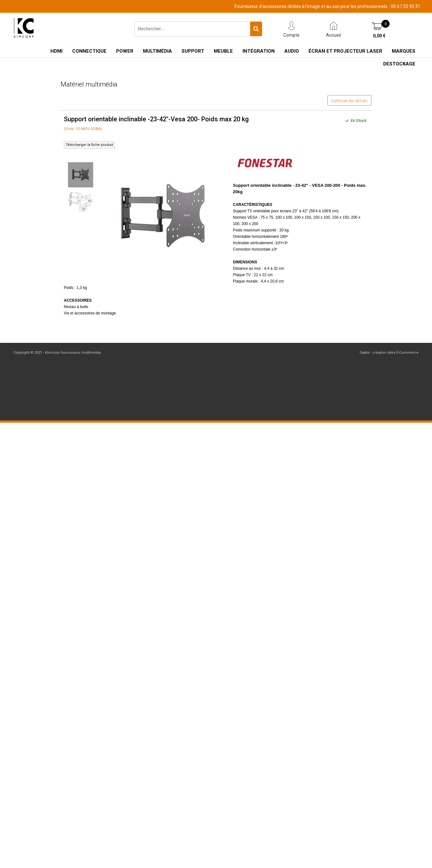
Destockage (399, 64)
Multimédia (157, 51)
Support (193, 51)
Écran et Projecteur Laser (345, 51)
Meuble (223, 51)
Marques (404, 51)
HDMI (56, 51)
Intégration (259, 51)
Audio (292, 51)
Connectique (89, 51)
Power (125, 51)
